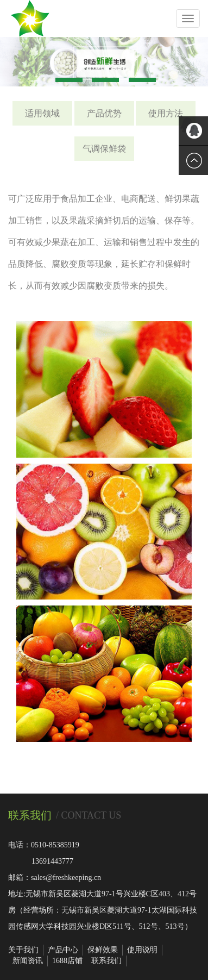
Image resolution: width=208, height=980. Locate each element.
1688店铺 (67, 961)
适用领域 (42, 113)
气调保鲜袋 (104, 149)
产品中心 (63, 950)
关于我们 (23, 950)
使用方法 (166, 113)
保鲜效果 (103, 950)
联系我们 (106, 961)
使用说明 (142, 950)
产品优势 (104, 113)
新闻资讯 (28, 961)
